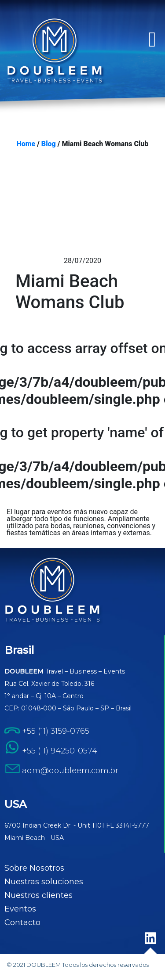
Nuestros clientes (38, 895)
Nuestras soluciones (44, 882)
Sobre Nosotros (34, 868)
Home (26, 144)
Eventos (20, 909)
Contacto (22, 922)
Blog (49, 144)
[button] (152, 40)
